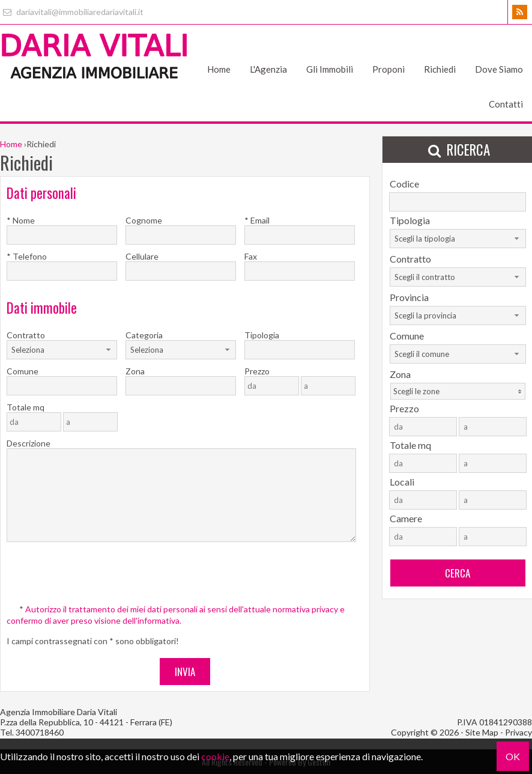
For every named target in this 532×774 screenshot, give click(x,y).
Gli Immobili (330, 69)
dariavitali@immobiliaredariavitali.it (72, 12)
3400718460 (40, 732)
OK (513, 756)
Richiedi (440, 69)
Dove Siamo (499, 69)
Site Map (482, 732)
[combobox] (62, 350)
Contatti (506, 104)
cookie (215, 756)
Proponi (388, 69)
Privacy (518, 732)
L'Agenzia (268, 69)
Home (219, 69)
